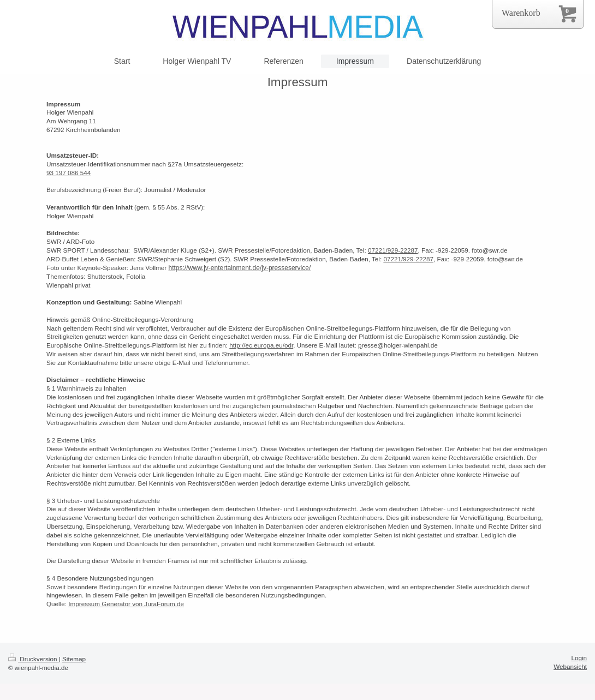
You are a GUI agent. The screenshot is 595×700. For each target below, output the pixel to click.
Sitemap (74, 659)
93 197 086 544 (69, 173)
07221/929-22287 (393, 250)
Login (579, 658)
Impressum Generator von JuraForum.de (126, 604)
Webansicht (570, 666)
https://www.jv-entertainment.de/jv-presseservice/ (239, 268)
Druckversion (34, 659)
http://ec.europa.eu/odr (261, 345)
